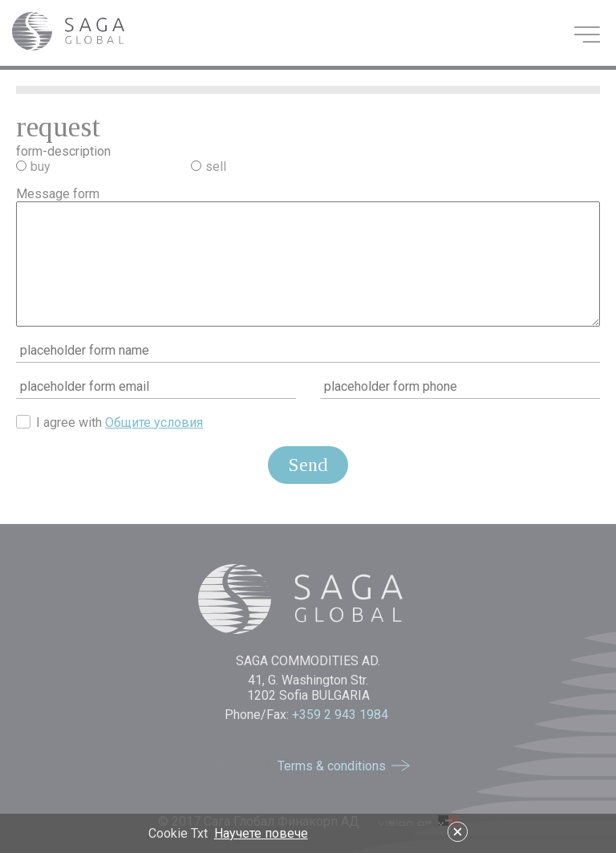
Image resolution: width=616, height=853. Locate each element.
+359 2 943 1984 (342, 715)
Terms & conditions (332, 766)
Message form (58, 194)
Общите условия (154, 422)
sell (216, 167)
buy (41, 167)
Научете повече (261, 833)
